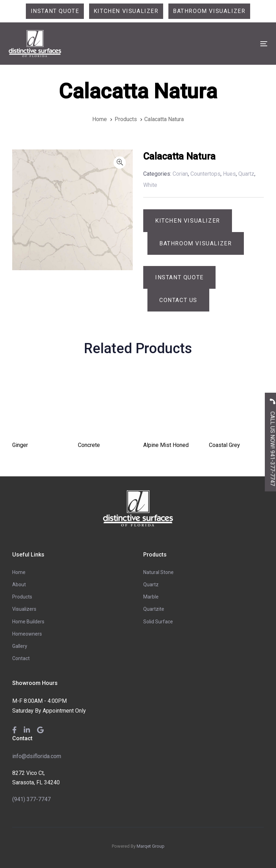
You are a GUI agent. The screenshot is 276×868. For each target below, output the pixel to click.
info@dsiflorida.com (37, 756)
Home (19, 572)
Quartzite (154, 609)
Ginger (20, 445)
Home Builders (28, 622)
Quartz (151, 584)
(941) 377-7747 (31, 799)
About (19, 584)
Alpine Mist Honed (166, 445)
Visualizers (24, 609)
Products (22, 597)
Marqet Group (151, 846)
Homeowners (27, 634)
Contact (21, 658)
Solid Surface (158, 622)
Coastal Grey (224, 445)
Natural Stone (158, 572)
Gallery (20, 646)
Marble (151, 597)
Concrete (89, 445)
